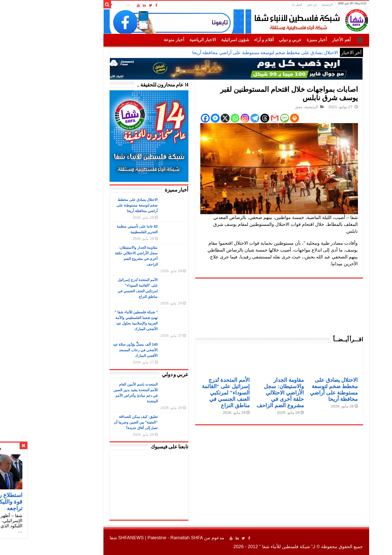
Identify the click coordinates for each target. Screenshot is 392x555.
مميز (259, 107)
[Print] (254, 118)
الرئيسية (287, 5)
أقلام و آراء (224, 40)
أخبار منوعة (134, 40)
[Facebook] (165, 118)
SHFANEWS (91, 538)
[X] (185, 118)
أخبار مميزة (277, 40)
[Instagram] (205, 118)
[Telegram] (215, 118)
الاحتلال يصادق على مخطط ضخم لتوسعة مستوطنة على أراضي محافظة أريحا (225, 53)
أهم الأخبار (301, 40)
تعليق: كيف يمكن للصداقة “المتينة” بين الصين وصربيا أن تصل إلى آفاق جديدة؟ (96, 422)
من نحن (272, 5)
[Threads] (225, 118)
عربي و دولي (250, 40)
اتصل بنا (257, 5)
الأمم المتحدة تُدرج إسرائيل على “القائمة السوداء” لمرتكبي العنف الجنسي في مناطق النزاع (186, 393)
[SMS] (244, 118)
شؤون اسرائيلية (195, 40)
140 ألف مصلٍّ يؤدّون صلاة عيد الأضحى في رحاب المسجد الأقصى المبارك (95, 350)
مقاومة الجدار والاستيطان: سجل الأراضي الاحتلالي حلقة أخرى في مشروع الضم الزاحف (240, 393)
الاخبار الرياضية (163, 40)
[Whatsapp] (195, 118)
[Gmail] (235, 118)
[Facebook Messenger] (175, 118)
